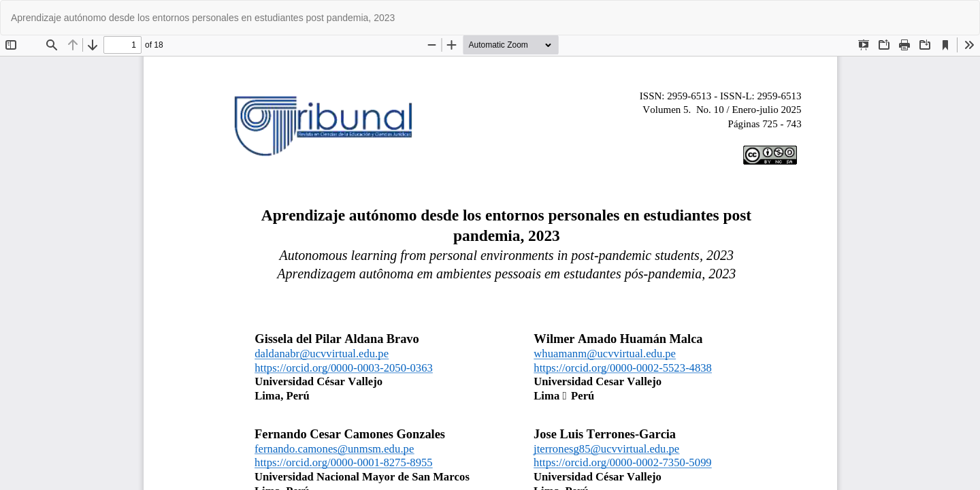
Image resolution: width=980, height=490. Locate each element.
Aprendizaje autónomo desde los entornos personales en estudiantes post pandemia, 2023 (203, 18)
